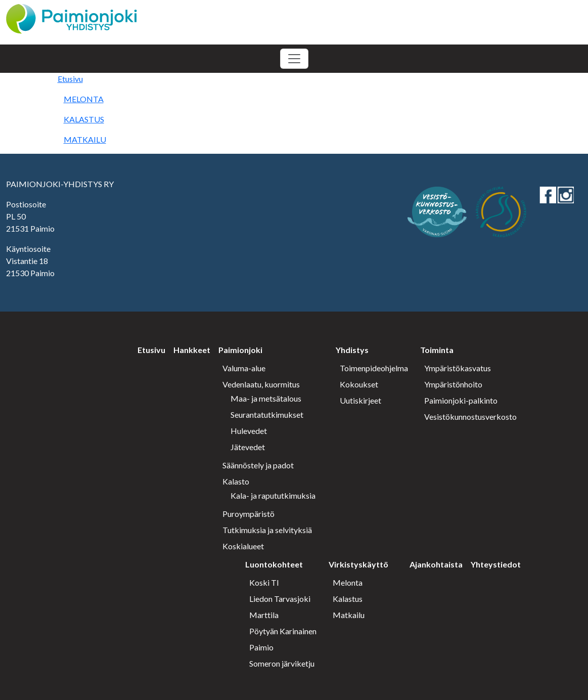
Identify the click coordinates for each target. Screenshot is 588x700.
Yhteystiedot (496, 564)
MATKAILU (85, 139)
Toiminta (437, 350)
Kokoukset (359, 384)
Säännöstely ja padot (258, 465)
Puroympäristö (248, 514)
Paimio (261, 647)
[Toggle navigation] (294, 59)
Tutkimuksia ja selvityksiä (267, 530)
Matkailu (349, 615)
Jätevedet (248, 447)
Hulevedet (249, 431)
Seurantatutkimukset (267, 414)
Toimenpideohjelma (374, 368)
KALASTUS (84, 119)
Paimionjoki (240, 350)
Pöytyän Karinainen (283, 631)
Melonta (348, 582)
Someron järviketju (282, 663)
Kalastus (348, 599)
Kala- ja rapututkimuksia (273, 495)
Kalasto (236, 481)
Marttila (264, 615)
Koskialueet (243, 546)
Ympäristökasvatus (458, 368)
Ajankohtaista (436, 564)
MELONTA (84, 99)
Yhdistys (352, 350)
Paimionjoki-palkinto (461, 400)
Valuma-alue (244, 368)
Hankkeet (192, 350)
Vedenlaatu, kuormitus (261, 384)
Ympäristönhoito (453, 384)
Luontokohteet (274, 564)
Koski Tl (264, 582)
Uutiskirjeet (360, 400)
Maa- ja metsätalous (266, 398)
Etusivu (70, 79)
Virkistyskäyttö (358, 564)
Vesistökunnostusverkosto (470, 417)
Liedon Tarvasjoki (280, 599)
